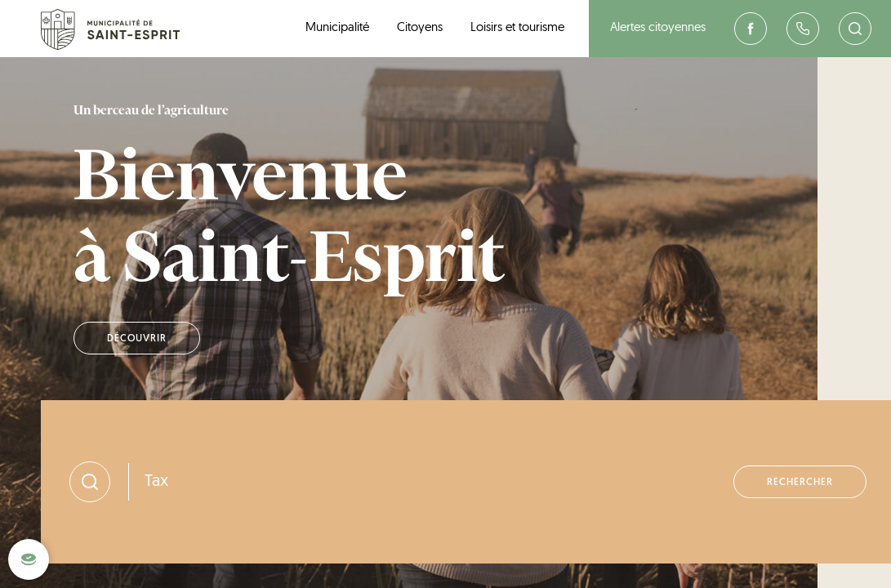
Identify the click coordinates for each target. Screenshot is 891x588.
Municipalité (337, 28)
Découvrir (137, 342)
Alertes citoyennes (658, 28)
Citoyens (420, 28)
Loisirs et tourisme (517, 28)
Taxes (164, 489)
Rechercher (800, 490)
